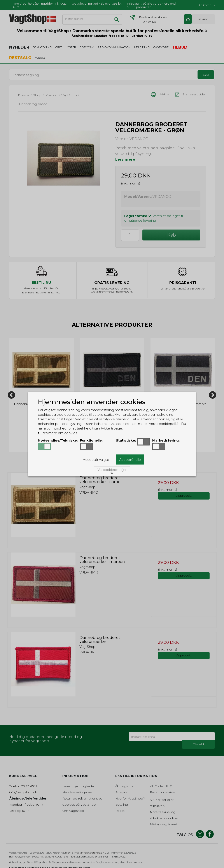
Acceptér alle (130, 460)
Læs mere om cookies (57, 433)
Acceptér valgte (96, 460)
